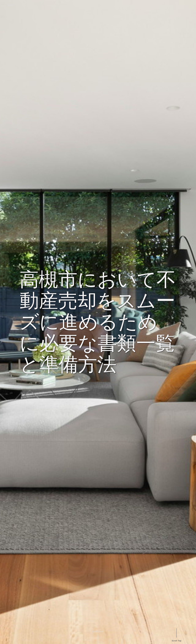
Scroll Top (176, 641)
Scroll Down (98, 632)
